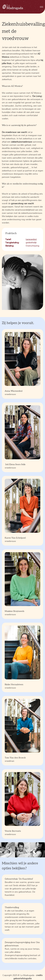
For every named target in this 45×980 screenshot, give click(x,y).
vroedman (22, 731)
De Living (37, 96)
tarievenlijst (31, 239)
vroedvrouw (22, 364)
